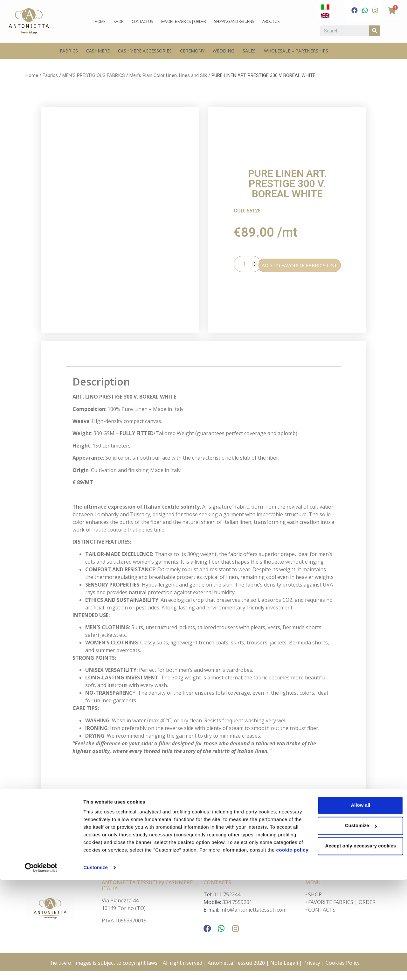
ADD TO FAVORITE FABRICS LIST (304, 268)
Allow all (354, 897)
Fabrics (69, 51)
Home (100, 21)
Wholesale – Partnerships (296, 51)
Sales (249, 51)
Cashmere (98, 51)
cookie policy (154, 950)
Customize (96, 967)
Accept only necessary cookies (354, 938)
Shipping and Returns (234, 21)
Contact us (142, 21)
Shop (118, 21)
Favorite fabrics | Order (183, 21)
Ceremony (192, 51)
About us (271, 21)
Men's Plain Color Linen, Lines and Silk (168, 75)
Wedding (224, 51)
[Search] (375, 31)
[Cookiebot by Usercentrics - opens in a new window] (41, 968)
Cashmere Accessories (145, 51)
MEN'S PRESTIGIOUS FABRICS (94, 75)
